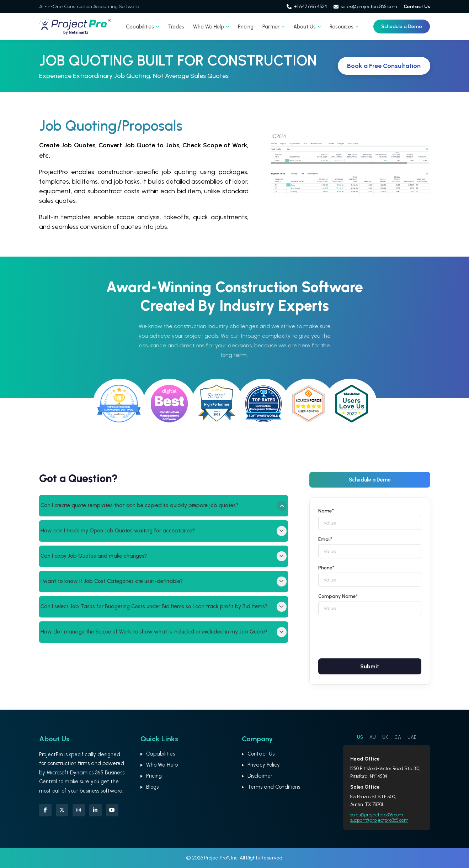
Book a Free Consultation (383, 66)
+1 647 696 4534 (307, 7)
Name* (326, 511)
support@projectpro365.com (379, 820)
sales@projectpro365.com (365, 7)
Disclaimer (260, 776)
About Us (307, 27)
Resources (344, 27)
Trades (176, 27)
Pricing (246, 27)
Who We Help (211, 27)
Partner (273, 27)
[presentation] (372, 636)
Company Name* (338, 596)
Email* (325, 539)
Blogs (152, 787)
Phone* (326, 568)
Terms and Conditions (274, 787)
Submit (370, 666)
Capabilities (142, 27)
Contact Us (417, 7)
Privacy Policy (264, 765)
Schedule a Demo (402, 27)
